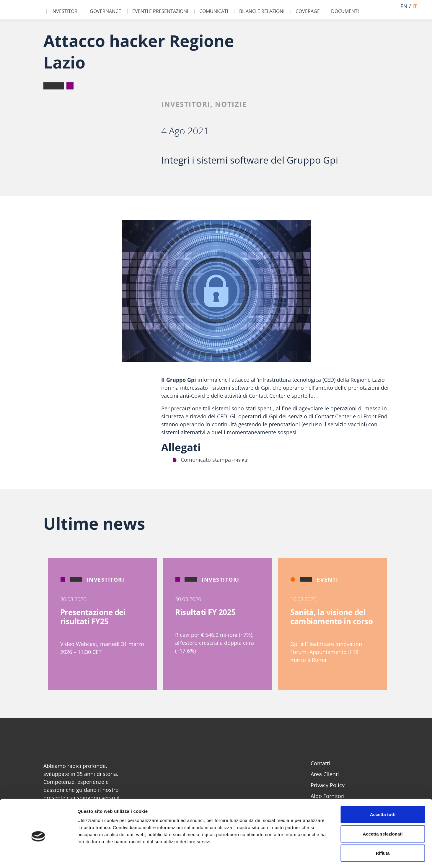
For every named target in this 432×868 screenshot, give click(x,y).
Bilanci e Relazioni (262, 11)
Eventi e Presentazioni (160, 11)
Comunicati (214, 11)
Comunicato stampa (206, 460)
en (404, 6)
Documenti (345, 11)
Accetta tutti (383, 790)
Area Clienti (325, 774)
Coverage (308, 11)
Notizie (231, 104)
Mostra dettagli (311, 856)
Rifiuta (383, 829)
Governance (105, 11)
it (415, 6)
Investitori (65, 11)
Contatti (320, 763)
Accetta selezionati (383, 810)
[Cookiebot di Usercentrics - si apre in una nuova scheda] (38, 856)
